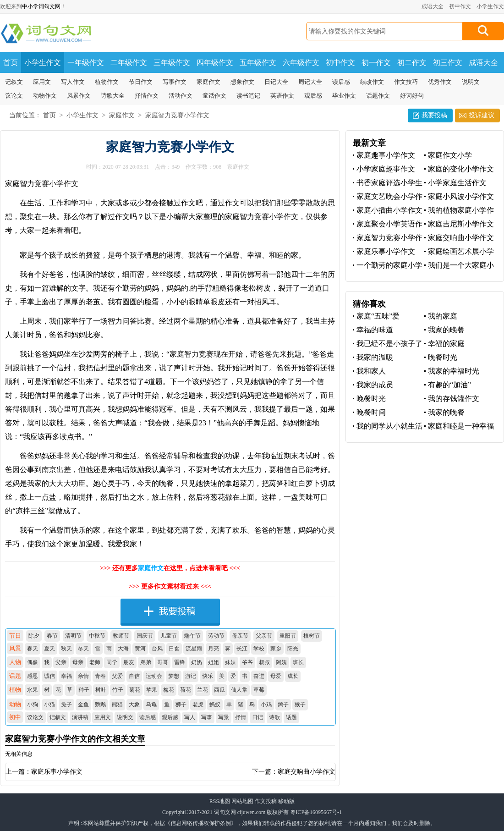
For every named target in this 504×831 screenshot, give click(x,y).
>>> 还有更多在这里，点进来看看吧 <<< (170, 568)
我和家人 (371, 371)
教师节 (121, 636)
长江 (242, 649)
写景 (224, 717)
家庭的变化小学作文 (461, 169)
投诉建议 (482, 115)
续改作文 (372, 82)
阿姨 (281, 662)
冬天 (83, 649)
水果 (33, 690)
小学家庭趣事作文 (386, 169)
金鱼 (83, 704)
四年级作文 (215, 63)
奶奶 (197, 662)
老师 (95, 662)
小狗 (33, 704)
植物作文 (107, 82)
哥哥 (163, 662)
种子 (84, 690)
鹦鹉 (100, 704)
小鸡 (266, 704)
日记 (257, 717)
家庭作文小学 (450, 155)
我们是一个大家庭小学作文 (459, 266)
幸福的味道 (375, 330)
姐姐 (214, 662)
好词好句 (412, 96)
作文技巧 (406, 82)
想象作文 (242, 82)
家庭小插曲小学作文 (389, 210)
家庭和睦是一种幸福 (461, 426)
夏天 (49, 649)
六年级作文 (301, 63)
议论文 (14, 96)
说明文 (471, 82)
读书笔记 (248, 96)
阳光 (293, 649)
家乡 (276, 649)
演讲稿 (80, 717)
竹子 (118, 690)
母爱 (276, 676)
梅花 (169, 690)
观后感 (313, 96)
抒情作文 (147, 96)
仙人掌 (239, 690)
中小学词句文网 (41, 6)
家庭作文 (208, 82)
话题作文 (378, 96)
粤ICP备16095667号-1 (316, 812)
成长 (293, 676)
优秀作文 (440, 82)
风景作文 (79, 96)
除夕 (34, 636)
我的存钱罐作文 (454, 399)
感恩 (33, 676)
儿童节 (169, 636)
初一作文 (376, 63)
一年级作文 (86, 63)
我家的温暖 (375, 357)
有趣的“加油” (449, 385)
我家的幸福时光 (454, 371)
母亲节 (240, 636)
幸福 (66, 676)
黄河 (140, 649)
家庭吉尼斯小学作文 (461, 224)
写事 (207, 717)
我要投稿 (434, 115)
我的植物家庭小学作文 (459, 211)
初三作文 (448, 63)
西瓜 (219, 690)
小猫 (49, 704)
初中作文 (460, 6)
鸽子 (283, 704)
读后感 (341, 82)
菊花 (135, 690)
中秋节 (97, 636)
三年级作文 (172, 63)
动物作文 (45, 96)
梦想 (174, 676)
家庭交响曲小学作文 (307, 772)
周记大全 (310, 82)
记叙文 (14, 82)
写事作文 (175, 82)
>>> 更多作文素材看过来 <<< (170, 586)
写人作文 (73, 82)
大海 (123, 649)
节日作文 (141, 82)
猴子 (300, 704)
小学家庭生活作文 (457, 183)
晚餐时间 (371, 412)
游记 (191, 676)
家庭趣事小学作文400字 (384, 156)
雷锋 (180, 662)
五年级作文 (258, 63)
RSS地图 (220, 801)
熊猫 (117, 704)
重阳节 (288, 636)
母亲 (78, 662)
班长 (298, 662)
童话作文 (214, 96)
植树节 (312, 636)
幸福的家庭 (446, 344)
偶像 (33, 662)
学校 (259, 649)
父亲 (61, 662)
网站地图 (242, 801)
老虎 (198, 704)
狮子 (181, 704)
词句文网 (225, 812)
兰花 (203, 690)
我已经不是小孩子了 (389, 344)
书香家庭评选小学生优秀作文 (388, 183)
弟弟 (146, 662)
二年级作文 (129, 63)
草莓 (259, 690)
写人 (190, 717)
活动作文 (181, 96)
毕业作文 (344, 96)
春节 (52, 636)
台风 (157, 649)
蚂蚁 (215, 704)
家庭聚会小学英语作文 (388, 224)
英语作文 (282, 96)
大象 (134, 704)
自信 (134, 676)
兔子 (66, 704)
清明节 (73, 636)
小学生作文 (490, 6)
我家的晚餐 (446, 330)
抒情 (241, 717)
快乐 (208, 676)
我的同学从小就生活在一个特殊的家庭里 (388, 427)
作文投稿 (266, 801)
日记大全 (276, 82)
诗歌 (274, 717)
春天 (33, 649)
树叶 (101, 690)
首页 (11, 63)
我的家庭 (443, 316)
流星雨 (194, 649)
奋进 (259, 676)
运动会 (154, 676)
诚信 (49, 676)
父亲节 (264, 636)
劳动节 (216, 636)
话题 (291, 717)
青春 (100, 676)
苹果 (152, 690)
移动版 (286, 801)
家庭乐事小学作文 (57, 772)
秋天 (66, 649)
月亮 (214, 649)
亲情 (83, 676)
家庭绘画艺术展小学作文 (459, 252)
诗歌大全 (113, 96)
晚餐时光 (443, 357)
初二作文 (412, 63)
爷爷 (247, 662)
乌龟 (151, 704)
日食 (174, 649)
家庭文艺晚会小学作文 (388, 197)
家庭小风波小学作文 (461, 196)
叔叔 (264, 662)
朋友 (129, 662)
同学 (112, 662)
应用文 (42, 82)
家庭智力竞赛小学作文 (177, 115)
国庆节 (145, 636)
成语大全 (433, 6)
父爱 (117, 676)
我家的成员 (375, 385)
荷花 (186, 690)
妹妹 (230, 662)
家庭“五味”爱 (378, 316)
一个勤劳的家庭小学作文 (388, 266)
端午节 (192, 636)
